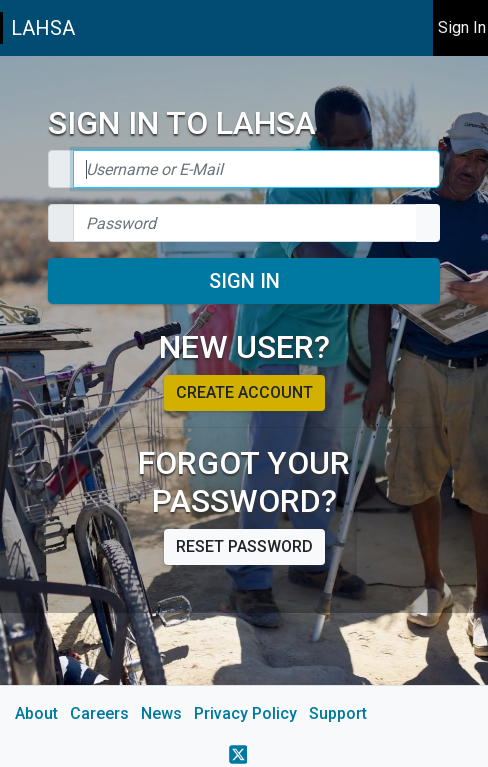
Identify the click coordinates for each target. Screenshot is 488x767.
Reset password (244, 546)
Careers (99, 713)
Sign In (244, 281)
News (161, 713)
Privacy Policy (245, 713)
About (36, 713)
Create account (244, 392)
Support (338, 713)
